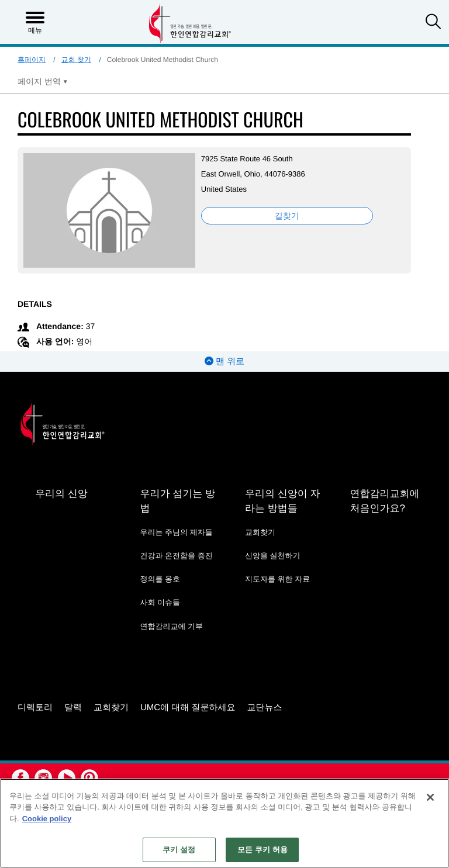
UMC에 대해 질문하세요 (188, 708)
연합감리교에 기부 (171, 626)
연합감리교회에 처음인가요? (384, 501)
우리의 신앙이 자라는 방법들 (282, 501)
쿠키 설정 (179, 850)
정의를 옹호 (160, 579)
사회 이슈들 (160, 602)
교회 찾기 (76, 60)
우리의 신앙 (61, 494)
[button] (433, 23)
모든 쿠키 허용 (263, 850)
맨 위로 (224, 362)
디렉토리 (35, 708)
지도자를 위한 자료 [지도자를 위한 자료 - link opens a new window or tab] (277, 579)
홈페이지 (32, 60)
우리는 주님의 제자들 (176, 532)
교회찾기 (260, 532)
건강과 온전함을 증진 (176, 556)
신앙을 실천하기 (273, 556)
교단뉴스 (265, 708)
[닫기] (430, 797)
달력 (73, 708)
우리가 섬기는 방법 (177, 501)
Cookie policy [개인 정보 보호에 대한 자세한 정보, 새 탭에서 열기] (47, 819)
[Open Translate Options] (43, 81)
